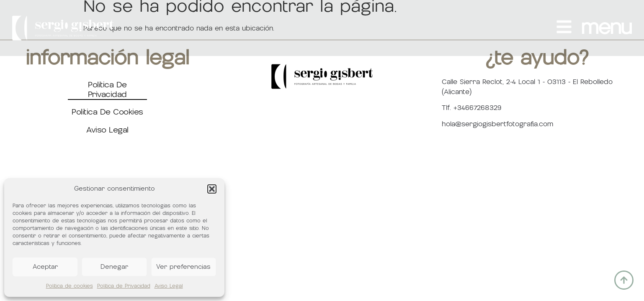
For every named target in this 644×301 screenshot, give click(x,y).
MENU (606, 28)
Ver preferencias (183, 267)
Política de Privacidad (124, 286)
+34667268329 (477, 108)
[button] (212, 189)
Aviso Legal (169, 286)
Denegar (114, 267)
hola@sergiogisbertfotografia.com (497, 124)
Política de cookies (70, 286)
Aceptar (45, 267)
